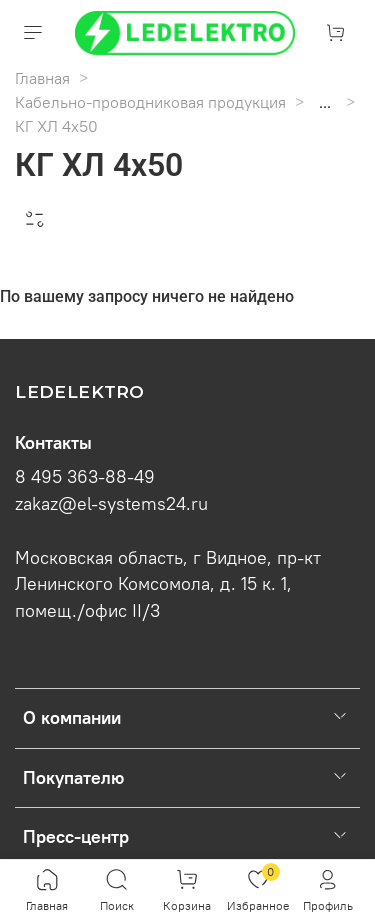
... (325, 102)
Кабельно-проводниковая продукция (150, 102)
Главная (42, 78)
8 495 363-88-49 (85, 477)
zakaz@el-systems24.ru (111, 504)
